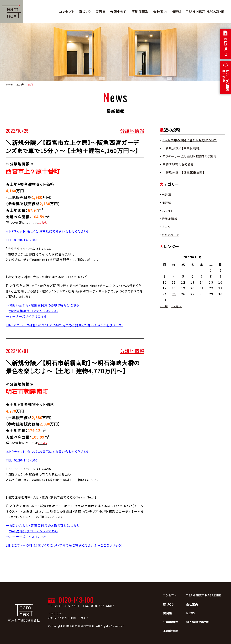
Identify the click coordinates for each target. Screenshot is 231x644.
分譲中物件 (119, 12)
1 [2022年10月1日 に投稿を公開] (211, 270)
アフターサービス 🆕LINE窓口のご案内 (190, 156)
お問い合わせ (226, 47)
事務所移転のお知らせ (178, 164)
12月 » (177, 306)
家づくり (85, 12)
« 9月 (164, 306)
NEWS (176, 12)
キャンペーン (170, 235)
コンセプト (67, 12)
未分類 (167, 194)
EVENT (167, 211)
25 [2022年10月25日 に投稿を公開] (174, 294)
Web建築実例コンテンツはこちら (34, 311)
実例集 (101, 12)
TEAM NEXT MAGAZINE (205, 12)
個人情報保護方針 (198, 622)
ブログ (166, 227)
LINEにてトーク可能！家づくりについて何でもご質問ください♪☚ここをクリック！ (64, 325)
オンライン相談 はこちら (226, 80)
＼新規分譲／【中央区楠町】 (182, 148)
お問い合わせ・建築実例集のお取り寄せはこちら (44, 305)
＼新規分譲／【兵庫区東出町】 (183, 172)
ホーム (9, 84)
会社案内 (160, 12)
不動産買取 (140, 12)
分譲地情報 (132, 131)
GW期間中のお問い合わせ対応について (190, 140)
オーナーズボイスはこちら (28, 316)
